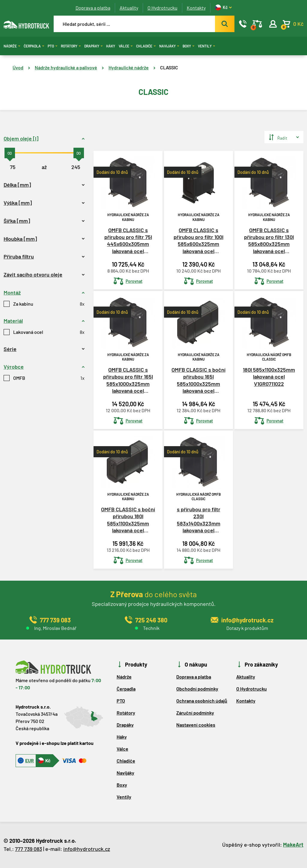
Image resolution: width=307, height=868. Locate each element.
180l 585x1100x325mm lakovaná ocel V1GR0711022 (269, 377)
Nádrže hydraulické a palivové (66, 67)
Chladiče (146, 46)
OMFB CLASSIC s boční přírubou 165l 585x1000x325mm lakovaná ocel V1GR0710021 (198, 381)
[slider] (10, 153)
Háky (111, 46)
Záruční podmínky (195, 713)
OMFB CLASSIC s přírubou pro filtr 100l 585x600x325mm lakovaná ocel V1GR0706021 (198, 241)
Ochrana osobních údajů (202, 701)
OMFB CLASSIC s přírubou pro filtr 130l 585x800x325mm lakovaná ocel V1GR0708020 (269, 241)
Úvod (18, 67)
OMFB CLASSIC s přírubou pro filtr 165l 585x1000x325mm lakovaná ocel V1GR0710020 (128, 381)
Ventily (206, 46)
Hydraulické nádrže (129, 67)
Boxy (188, 46)
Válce (126, 46)
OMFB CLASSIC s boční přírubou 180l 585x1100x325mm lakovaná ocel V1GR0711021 (128, 520)
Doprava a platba (93, 8)
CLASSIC (169, 67)
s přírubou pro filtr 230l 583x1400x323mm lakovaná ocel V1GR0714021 (199, 520)
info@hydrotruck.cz (87, 849)
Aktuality (129, 8)
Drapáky (93, 46)
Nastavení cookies (196, 725)
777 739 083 (28, 849)
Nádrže (12, 46)
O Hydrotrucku (162, 8)
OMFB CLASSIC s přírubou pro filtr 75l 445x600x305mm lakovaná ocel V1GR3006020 (128, 241)
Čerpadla (34, 46)
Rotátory (71, 46)
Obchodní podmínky (197, 689)
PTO (52, 46)
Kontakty (196, 8)
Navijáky (169, 46)
